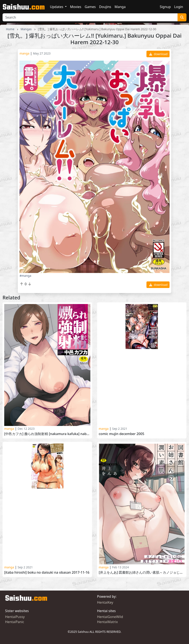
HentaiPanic (15, 622)
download (158, 54)
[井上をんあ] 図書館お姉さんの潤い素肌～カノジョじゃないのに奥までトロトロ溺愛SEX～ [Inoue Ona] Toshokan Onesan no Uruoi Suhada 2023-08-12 (142, 572)
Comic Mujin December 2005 (122, 434)
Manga (120, 7)
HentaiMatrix (108, 622)
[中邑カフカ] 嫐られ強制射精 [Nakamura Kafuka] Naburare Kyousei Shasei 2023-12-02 (47, 434)
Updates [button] (57, 7)
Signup (165, 7)
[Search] (90, 17)
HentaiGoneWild (110, 617)
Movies (76, 7)
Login (179, 7)
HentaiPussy (15, 617)
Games (90, 7)
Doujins (105, 7)
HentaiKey (105, 602)
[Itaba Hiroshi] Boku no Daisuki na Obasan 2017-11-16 (47, 572)
